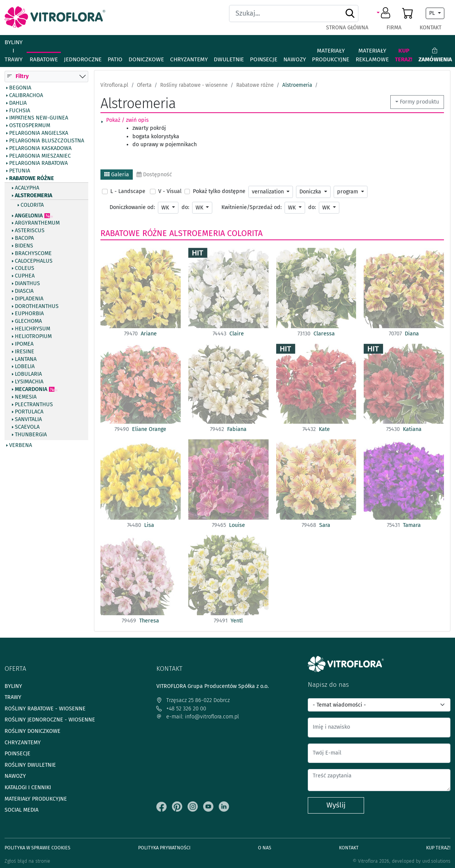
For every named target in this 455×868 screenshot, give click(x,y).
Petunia (20, 171)
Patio (115, 59)
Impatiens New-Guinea (39, 118)
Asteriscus (30, 231)
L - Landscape (128, 191)
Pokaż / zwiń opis (127, 120)
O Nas (265, 848)
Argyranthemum (37, 223)
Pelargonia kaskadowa (40, 148)
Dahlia (18, 103)
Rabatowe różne (32, 179)
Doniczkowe (146, 59)
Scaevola (27, 427)
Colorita (32, 205)
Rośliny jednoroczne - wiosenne (50, 720)
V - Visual (170, 191)
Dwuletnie (229, 59)
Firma (394, 28)
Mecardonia (31, 389)
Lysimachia (29, 382)
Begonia (20, 88)
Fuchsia (20, 111)
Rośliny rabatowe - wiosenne (45, 709)
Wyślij (336, 805)
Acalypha (27, 188)
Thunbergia (31, 435)
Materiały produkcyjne (331, 55)
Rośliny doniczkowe (33, 731)
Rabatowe (44, 59)
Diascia (24, 291)
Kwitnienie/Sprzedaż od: (251, 207)
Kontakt (430, 28)
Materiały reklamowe (372, 55)
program (348, 192)
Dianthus (27, 284)
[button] (385, 13)
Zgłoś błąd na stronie (27, 861)
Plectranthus (34, 405)
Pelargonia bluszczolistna (47, 141)
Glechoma (28, 321)
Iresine (25, 352)
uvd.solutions (436, 861)
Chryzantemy (189, 59)
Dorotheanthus (37, 306)
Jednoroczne (83, 59)
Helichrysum (33, 329)
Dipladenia (29, 299)
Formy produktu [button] (419, 102)
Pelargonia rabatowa (38, 163)
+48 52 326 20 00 (181, 709)
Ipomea (24, 344)
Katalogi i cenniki (28, 787)
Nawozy (295, 59)
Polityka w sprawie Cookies (37, 848)
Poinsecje (264, 59)
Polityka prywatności (164, 848)
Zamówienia (435, 55)
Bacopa (24, 238)
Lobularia (28, 374)
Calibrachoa (26, 96)
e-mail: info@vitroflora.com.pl (198, 717)
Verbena (21, 445)
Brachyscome (33, 254)
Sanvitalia (28, 420)
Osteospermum (30, 126)
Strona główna (347, 28)
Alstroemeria (33, 196)
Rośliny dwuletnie (30, 765)
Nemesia (26, 397)
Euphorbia (29, 314)
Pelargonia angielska (39, 133)
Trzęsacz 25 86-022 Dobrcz (193, 700)
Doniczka (311, 192)
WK (166, 208)
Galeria (117, 175)
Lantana (26, 359)
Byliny (13, 686)
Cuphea (25, 276)
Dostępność (154, 175)
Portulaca (29, 412)
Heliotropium (33, 337)
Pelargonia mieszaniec (40, 156)
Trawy (13, 697)
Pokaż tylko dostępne (219, 191)
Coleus (25, 268)
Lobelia (25, 367)
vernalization (269, 192)
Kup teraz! (404, 55)
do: (185, 207)
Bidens (24, 246)
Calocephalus (34, 261)
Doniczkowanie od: (132, 207)
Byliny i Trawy (14, 51)
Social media (21, 810)
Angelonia (29, 216)
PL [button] (433, 13)
